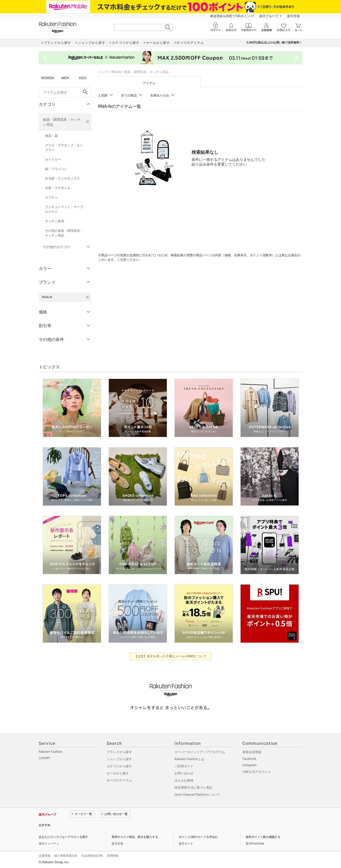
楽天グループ (269, 16)
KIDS (83, 78)
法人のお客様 (184, 780)
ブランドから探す (119, 752)
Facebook (249, 759)
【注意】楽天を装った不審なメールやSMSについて (171, 656)
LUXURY (45, 758)
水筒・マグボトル (58, 188)
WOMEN (48, 78)
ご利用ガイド (184, 766)
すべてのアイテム (119, 780)
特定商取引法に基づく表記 (193, 788)
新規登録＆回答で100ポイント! (232, 16)
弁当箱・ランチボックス (62, 179)
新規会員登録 (252, 752)
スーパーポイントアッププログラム (200, 752)
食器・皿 (51, 136)
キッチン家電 (55, 221)
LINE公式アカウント (257, 772)
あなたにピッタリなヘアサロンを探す (63, 837)
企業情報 (45, 856)
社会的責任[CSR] (92, 856)
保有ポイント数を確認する (263, 837)
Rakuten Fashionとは (189, 759)
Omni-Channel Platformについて (197, 795)
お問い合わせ (184, 773)
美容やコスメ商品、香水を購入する (135, 837)
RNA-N (116, 72)
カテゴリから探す (119, 766)
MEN (65, 78)
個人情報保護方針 (66, 856)
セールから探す (118, 773)
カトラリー (53, 160)
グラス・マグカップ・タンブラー (64, 148)
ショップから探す (119, 759)
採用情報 (113, 856)
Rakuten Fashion (50, 752)
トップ (103, 72)
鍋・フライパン (56, 169)
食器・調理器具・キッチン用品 (62, 122)
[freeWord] (65, 92)
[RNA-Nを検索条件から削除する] (87, 297)
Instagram (250, 765)
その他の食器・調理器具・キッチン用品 (64, 233)
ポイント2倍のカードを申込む (198, 837)
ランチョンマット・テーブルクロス (64, 209)
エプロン (51, 197)
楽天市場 (293, 16)
